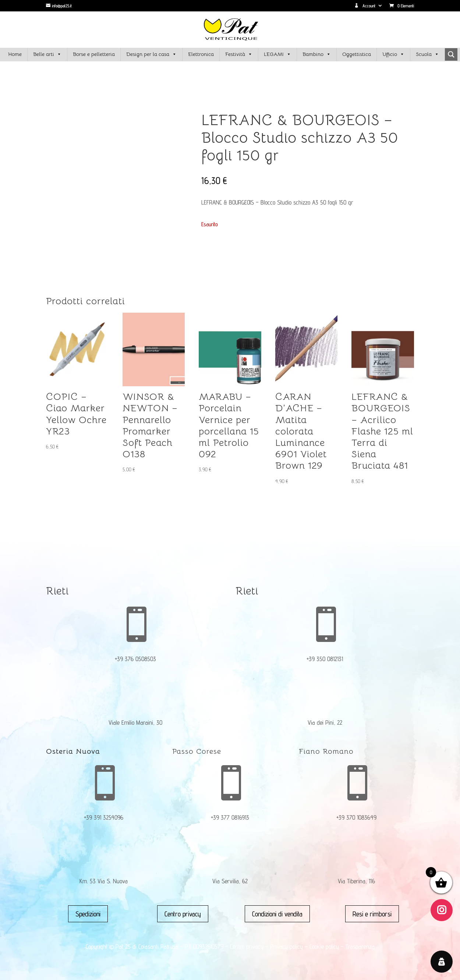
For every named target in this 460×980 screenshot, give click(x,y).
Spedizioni (88, 914)
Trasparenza (360, 947)
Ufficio (393, 54)
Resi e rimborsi (372, 914)
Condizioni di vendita (277, 914)
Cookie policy (324, 947)
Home (15, 54)
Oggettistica (357, 54)
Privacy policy (286, 947)
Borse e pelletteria (94, 54)
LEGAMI (277, 54)
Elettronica (201, 54)
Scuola (427, 54)
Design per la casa (151, 54)
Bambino (317, 54)
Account (365, 6)
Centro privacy (183, 914)
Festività (239, 54)
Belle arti (47, 54)
